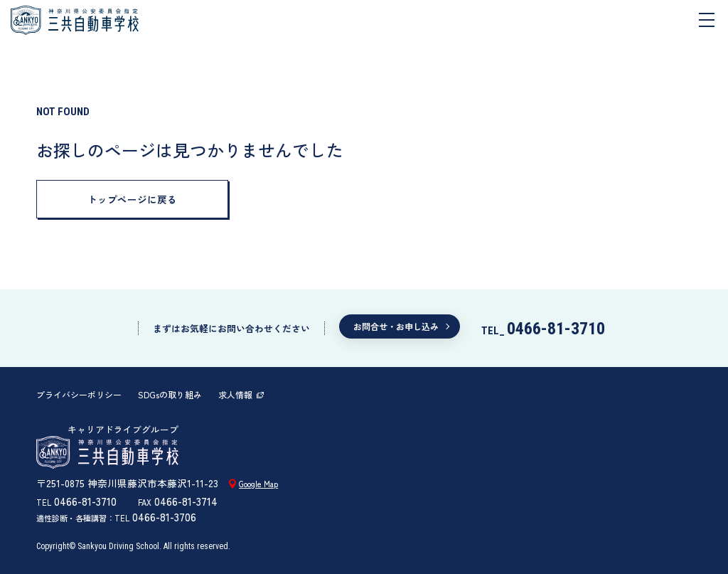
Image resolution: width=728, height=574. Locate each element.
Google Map (258, 484)
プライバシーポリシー (79, 394)
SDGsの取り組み (170, 394)
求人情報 (235, 394)
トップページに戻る (132, 199)
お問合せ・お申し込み (396, 326)
